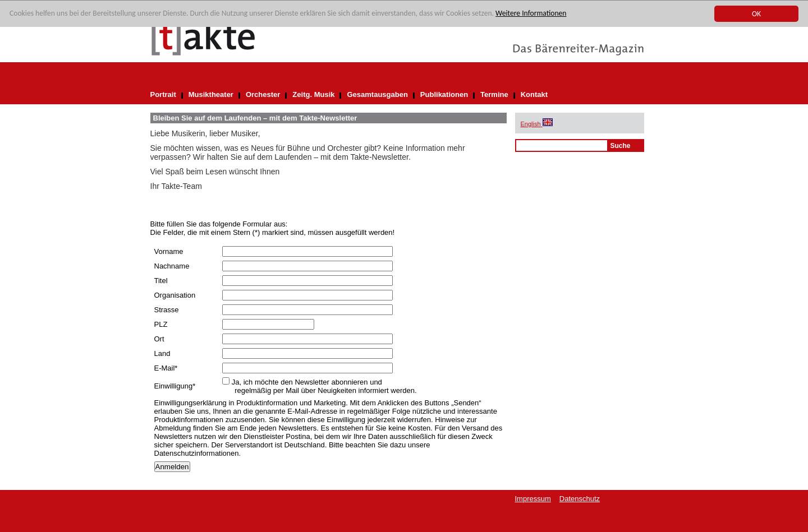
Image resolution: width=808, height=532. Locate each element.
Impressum (533, 499)
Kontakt (534, 94)
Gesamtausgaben (377, 94)
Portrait (163, 94)
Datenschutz (580, 499)
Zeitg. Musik (313, 94)
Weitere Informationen (531, 13)
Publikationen (444, 94)
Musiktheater (211, 94)
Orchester (263, 94)
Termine (494, 94)
